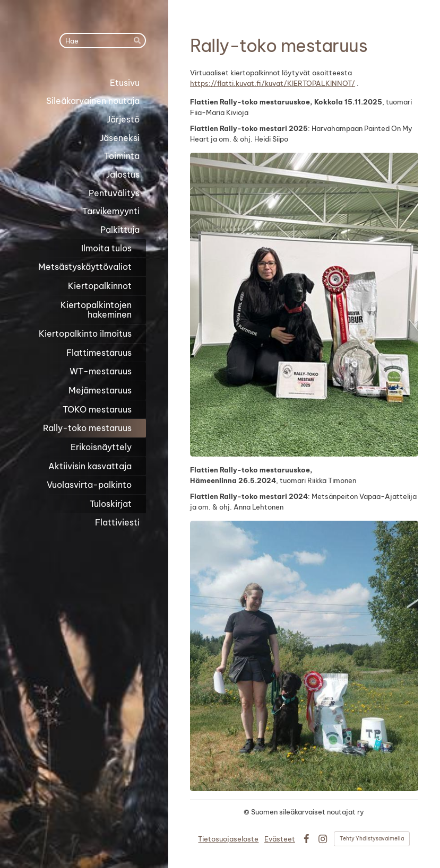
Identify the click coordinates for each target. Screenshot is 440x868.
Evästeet (280, 839)
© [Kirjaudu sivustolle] (247, 812)
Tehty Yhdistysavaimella (372, 839)
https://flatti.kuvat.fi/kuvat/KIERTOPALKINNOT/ (273, 83)
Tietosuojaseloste (228, 839)
